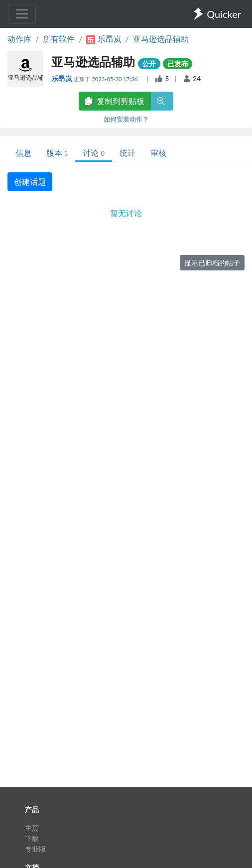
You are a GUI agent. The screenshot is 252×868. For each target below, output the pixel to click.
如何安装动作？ (126, 119)
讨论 (93, 153)
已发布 (178, 63)
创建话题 (30, 182)
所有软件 (59, 39)
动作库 (19, 39)
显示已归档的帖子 (212, 263)
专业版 (35, 849)
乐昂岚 (63, 78)
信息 (23, 153)
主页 (32, 828)
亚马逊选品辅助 (161, 39)
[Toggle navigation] (22, 14)
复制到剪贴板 (115, 101)
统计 (127, 153)
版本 (57, 153)
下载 (32, 838)
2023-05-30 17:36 (115, 79)
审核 (158, 153)
